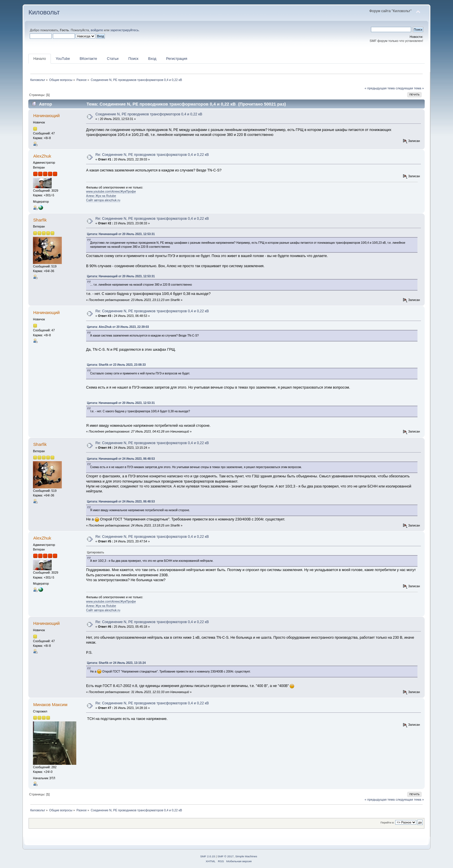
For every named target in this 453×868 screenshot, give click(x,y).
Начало (39, 59)
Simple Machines (246, 856)
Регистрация (177, 59)
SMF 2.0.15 (208, 856)
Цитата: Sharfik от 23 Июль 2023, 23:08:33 (116, 365)
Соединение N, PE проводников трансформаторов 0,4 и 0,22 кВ (149, 114)
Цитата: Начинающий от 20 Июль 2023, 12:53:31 (121, 234)
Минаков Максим (50, 704)
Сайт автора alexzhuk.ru (103, 200)
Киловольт (44, 12)
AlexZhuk (42, 156)
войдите (97, 30)
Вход (152, 59)
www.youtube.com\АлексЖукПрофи (111, 191)
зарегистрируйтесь (125, 30)
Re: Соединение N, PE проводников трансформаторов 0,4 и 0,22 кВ (152, 155)
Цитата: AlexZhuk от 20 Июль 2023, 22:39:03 (118, 327)
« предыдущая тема (380, 88)
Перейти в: (387, 822)
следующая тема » (410, 88)
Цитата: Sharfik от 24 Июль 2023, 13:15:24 (116, 663)
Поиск (133, 59)
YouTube (63, 59)
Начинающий (47, 116)
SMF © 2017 (226, 856)
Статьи (113, 59)
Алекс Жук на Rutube (101, 196)
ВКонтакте (88, 59)
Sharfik (40, 220)
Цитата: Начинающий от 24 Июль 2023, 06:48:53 (121, 459)
